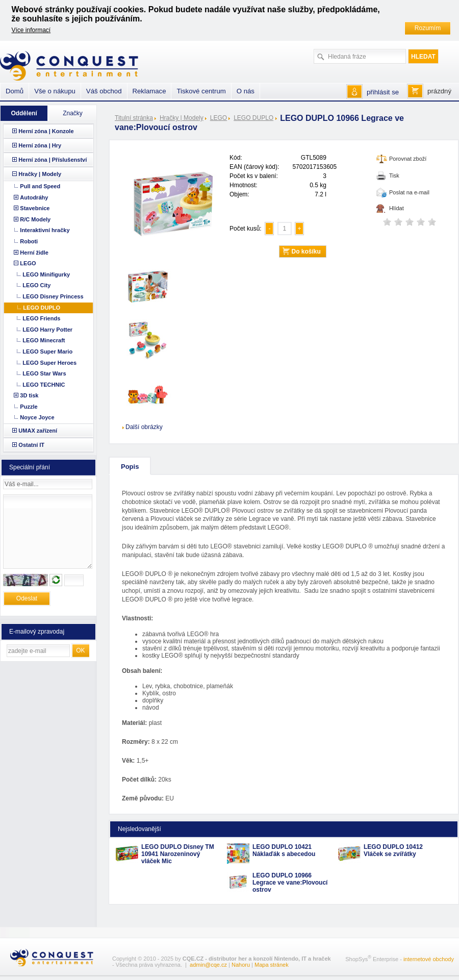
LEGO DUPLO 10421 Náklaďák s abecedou (284, 850)
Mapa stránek (272, 965)
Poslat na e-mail (409, 192)
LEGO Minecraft (44, 340)
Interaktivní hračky (45, 230)
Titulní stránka (134, 118)
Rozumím (428, 28)
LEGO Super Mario (47, 351)
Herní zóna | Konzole (46, 131)
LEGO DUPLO (253, 118)
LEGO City (36, 285)
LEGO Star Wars (44, 373)
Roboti (29, 241)
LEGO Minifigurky (46, 274)
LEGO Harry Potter (47, 330)
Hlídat (397, 208)
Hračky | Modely (182, 118)
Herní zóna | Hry (40, 145)
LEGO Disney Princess (53, 296)
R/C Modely (35, 219)
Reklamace (149, 91)
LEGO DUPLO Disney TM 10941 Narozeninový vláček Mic (178, 854)
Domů (15, 91)
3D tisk (29, 395)
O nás (246, 91)
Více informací (31, 30)
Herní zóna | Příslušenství (53, 160)
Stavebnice (35, 208)
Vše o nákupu (55, 91)
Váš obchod (104, 91)
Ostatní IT (31, 445)
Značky (73, 113)
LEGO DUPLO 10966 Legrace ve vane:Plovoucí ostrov (290, 883)
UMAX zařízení (38, 431)
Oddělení (24, 113)
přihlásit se (383, 92)
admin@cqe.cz (208, 965)
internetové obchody (429, 959)
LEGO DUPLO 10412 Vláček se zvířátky (393, 850)
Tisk (394, 175)
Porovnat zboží (408, 159)
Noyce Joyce (37, 417)
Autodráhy (34, 197)
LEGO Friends (41, 318)
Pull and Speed (40, 186)
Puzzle (29, 407)
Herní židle (34, 253)
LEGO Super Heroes (49, 363)
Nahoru (241, 965)
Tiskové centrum (201, 91)
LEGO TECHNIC (44, 385)
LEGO (219, 118)
